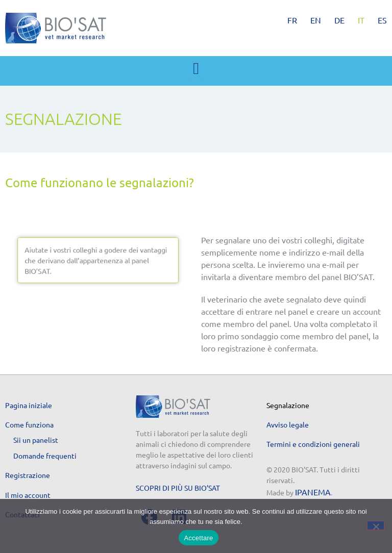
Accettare (198, 538)
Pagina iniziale (29, 405)
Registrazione (28, 475)
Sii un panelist (36, 440)
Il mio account (28, 495)
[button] (196, 68)
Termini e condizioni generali (313, 444)
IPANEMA (313, 492)
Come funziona (29, 424)
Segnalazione (288, 405)
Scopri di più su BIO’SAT (178, 488)
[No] (376, 525)
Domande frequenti (45, 456)
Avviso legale (288, 424)
